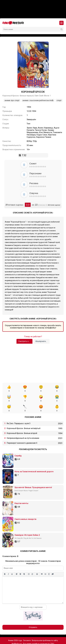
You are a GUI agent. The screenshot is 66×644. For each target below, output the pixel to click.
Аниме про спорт (12, 100)
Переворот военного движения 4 (22, 433)
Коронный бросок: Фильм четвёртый (23, 418)
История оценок (54, 205)
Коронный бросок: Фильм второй (22, 423)
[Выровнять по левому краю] (17, 564)
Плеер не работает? (33, 337)
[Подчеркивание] (12, 564)
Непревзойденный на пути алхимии (23, 428)
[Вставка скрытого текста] (53, 564)
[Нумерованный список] (32, 564)
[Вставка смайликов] (37, 564)
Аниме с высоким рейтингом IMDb (38, 100)
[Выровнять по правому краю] (24, 564)
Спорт (59, 100)
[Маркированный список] (29, 564)
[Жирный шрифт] (5, 564)
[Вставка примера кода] (45, 564)
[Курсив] (8, 564)
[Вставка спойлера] (49, 564)
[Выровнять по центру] (20, 564)
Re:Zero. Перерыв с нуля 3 (19, 414)
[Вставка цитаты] (42, 564)
